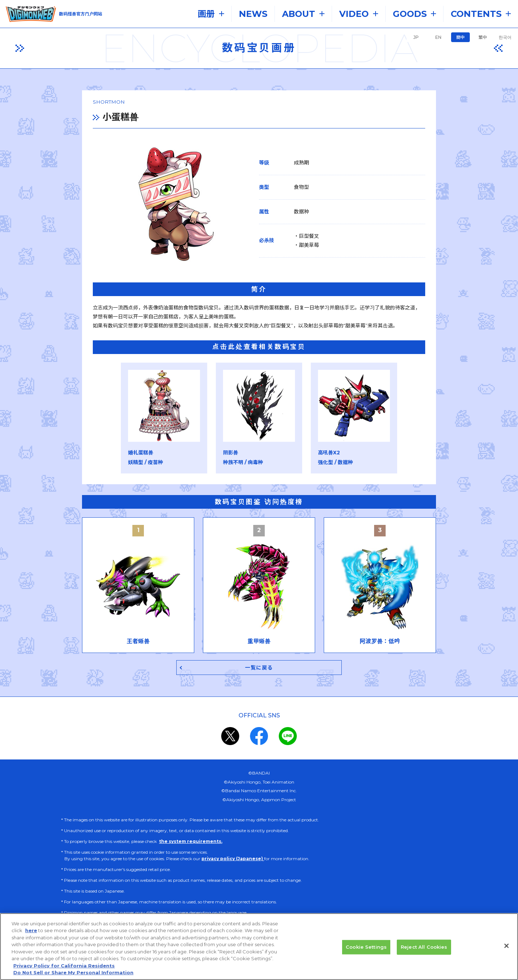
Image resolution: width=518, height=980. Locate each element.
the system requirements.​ (191, 843)
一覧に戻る (259, 669)
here (31, 933)
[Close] (506, 948)
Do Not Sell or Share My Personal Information (73, 975)
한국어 (505, 37)
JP (416, 37)
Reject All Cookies (424, 949)
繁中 (483, 37)
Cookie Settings (366, 949)
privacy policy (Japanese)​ (233, 861)
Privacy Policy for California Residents (64, 968)
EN (438, 37)
